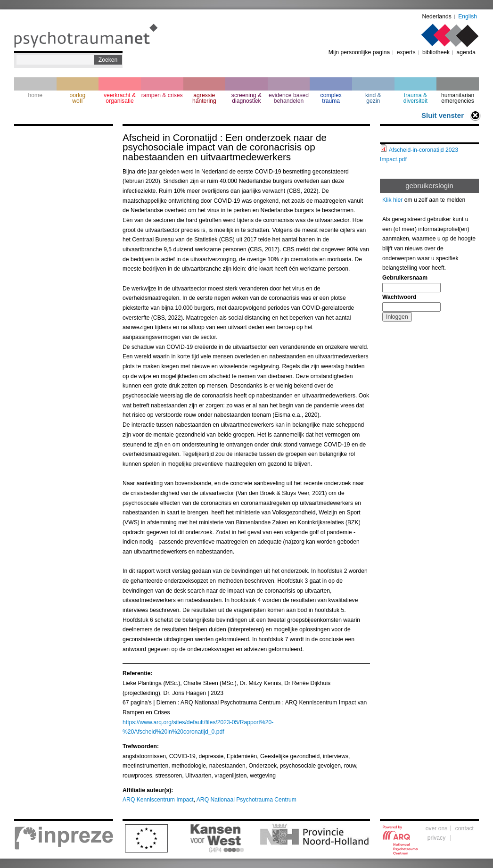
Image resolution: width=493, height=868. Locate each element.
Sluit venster (443, 115)
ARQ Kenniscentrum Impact (158, 800)
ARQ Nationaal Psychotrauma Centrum (246, 800)
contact (464, 828)
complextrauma (331, 98)
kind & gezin (373, 98)
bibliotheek (436, 52)
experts (406, 52)
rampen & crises (162, 95)
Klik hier (392, 200)
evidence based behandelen (289, 98)
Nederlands (437, 17)
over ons (437, 828)
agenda (466, 52)
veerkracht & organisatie (120, 98)
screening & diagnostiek (246, 98)
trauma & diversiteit (415, 98)
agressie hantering (204, 98)
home (35, 95)
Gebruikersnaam (405, 278)
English (468, 17)
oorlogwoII (78, 98)
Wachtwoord (399, 297)
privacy (437, 838)
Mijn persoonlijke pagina (359, 52)
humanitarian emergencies (458, 98)
